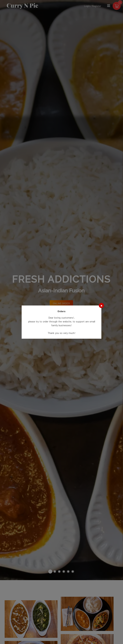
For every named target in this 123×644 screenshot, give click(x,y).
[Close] (101, 305)
